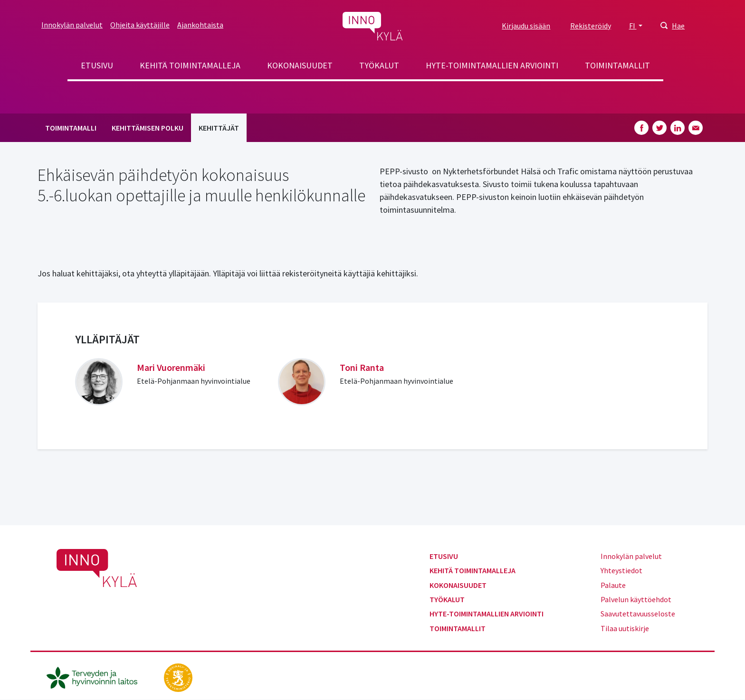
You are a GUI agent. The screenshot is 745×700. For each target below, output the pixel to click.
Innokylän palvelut (72, 25)
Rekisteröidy (591, 26)
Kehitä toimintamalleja (190, 65)
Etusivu (97, 65)
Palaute (613, 585)
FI (633, 26)
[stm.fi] (178, 677)
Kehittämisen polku (148, 128)
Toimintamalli (71, 128)
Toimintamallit (617, 65)
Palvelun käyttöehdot (636, 599)
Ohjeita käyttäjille (140, 25)
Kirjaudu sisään (526, 26)
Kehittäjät (219, 128)
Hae (678, 26)
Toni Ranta (362, 367)
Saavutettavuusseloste (638, 614)
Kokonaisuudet (300, 65)
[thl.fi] (97, 677)
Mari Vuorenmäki (171, 367)
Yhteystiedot (621, 570)
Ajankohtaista (200, 25)
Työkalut (379, 65)
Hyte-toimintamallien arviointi (492, 65)
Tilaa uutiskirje (625, 628)
